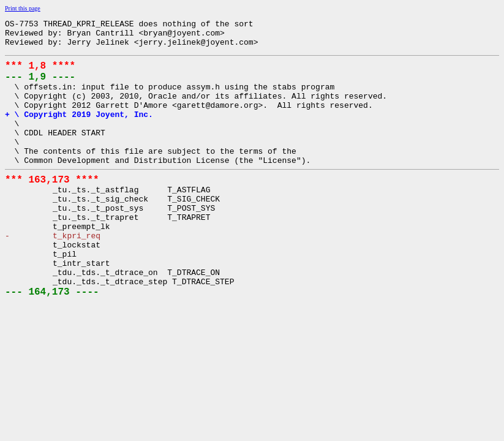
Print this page (23, 8)
